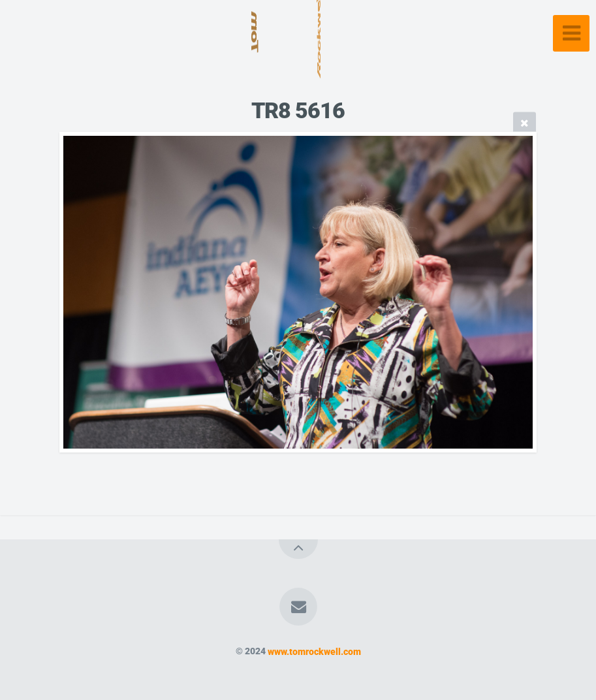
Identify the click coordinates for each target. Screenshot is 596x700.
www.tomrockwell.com (314, 651)
